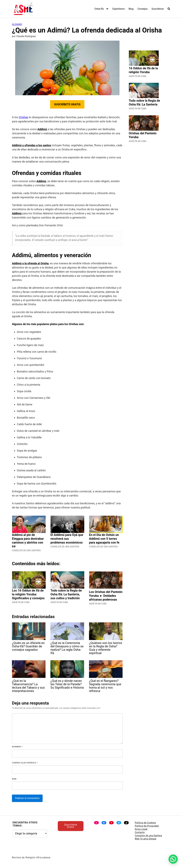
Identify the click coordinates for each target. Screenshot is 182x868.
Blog (131, 9)
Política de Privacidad (147, 826)
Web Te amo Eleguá (146, 839)
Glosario (17, 24)
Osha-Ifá (99, 9)
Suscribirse (158, 9)
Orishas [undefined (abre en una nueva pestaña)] (24, 117)
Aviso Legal (141, 829)
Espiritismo (119, 9)
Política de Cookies (145, 823)
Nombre (17, 747)
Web (14, 779)
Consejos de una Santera (148, 835)
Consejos (142, 9)
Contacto (140, 832)
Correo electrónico (25, 763)
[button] (173, 859)
